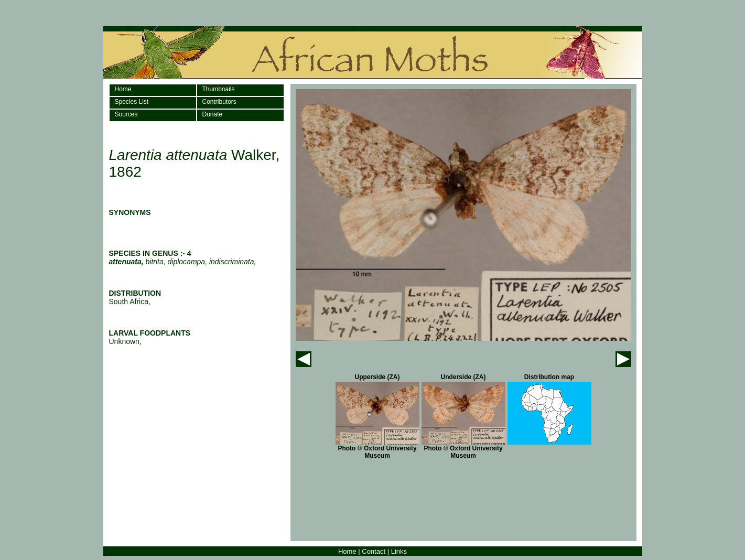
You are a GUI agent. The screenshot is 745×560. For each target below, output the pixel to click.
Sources (126, 114)
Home (123, 89)
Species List (132, 102)
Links (399, 551)
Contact (374, 551)
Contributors (219, 102)
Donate (213, 114)
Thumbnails (219, 89)
